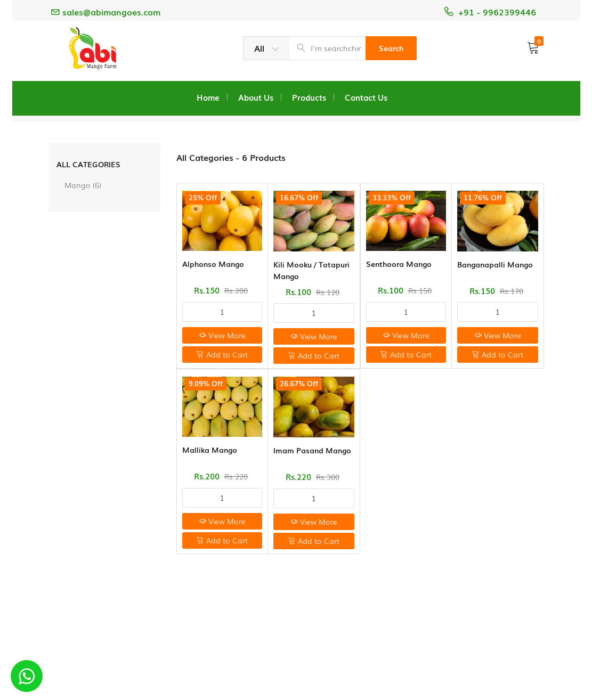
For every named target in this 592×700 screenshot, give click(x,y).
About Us (256, 97)
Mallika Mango (210, 450)
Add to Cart (222, 354)
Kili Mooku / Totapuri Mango (311, 270)
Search (391, 48)
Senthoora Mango (399, 264)
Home (208, 97)
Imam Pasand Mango (312, 450)
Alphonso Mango (213, 264)
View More (222, 335)
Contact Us (366, 97)
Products (309, 97)
